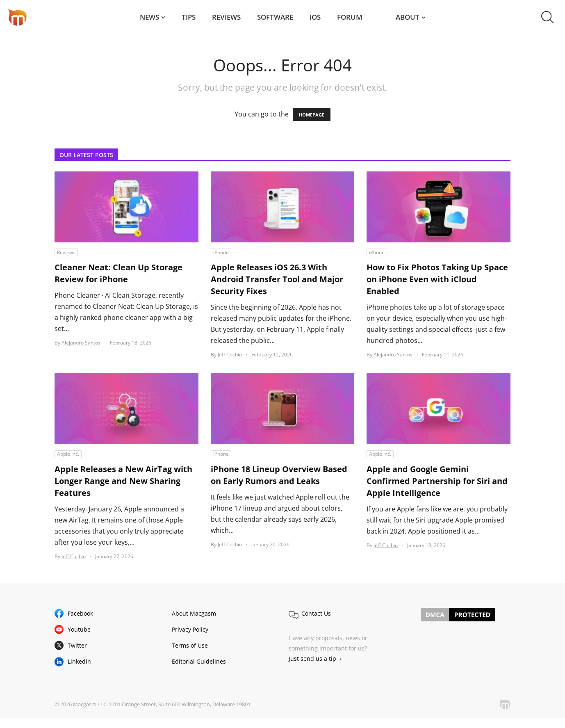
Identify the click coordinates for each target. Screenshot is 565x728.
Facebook (80, 613)
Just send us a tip (312, 658)
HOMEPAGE (312, 115)
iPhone (221, 252)
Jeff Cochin (230, 355)
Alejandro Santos (81, 343)
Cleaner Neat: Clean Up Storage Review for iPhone (118, 273)
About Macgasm (194, 613)
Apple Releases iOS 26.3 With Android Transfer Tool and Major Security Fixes (277, 279)
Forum (350, 17)
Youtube (79, 629)
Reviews (226, 17)
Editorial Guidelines (199, 661)
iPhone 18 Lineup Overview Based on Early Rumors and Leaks (279, 475)
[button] (548, 17)
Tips (189, 17)
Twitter (77, 645)
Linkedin (79, 661)
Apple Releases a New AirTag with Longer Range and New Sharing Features (123, 481)
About (408, 17)
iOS (315, 17)
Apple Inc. (68, 454)
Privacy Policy (190, 629)
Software (275, 17)
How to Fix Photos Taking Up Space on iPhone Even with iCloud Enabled (437, 279)
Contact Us (316, 613)
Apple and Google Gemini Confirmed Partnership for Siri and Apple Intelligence (437, 481)
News (149, 17)
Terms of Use (190, 645)
